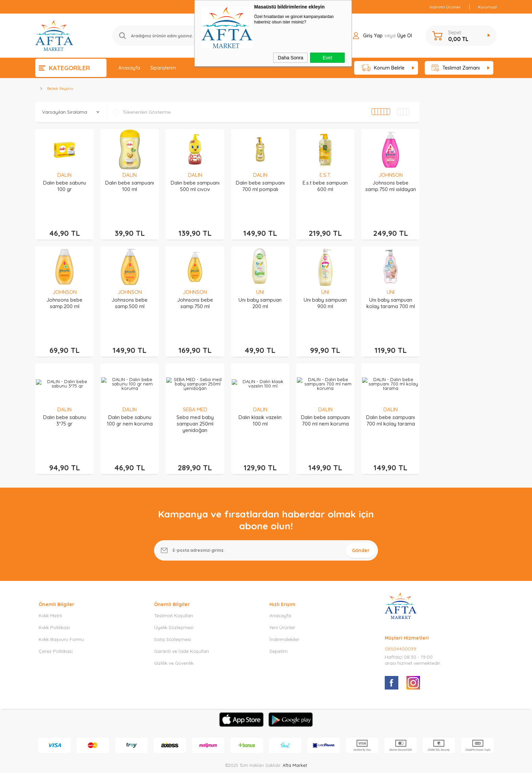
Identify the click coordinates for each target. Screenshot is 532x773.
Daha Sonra (291, 58)
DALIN (64, 175)
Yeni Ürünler (282, 597)
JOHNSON (391, 175)
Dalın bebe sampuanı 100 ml (130, 186)
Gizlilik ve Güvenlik (174, 633)
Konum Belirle (383, 68)
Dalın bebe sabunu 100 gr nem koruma (130, 400)
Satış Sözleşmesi (173, 609)
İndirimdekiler (284, 609)
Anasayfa (129, 68)
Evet (327, 58)
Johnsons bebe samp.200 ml (64, 293)
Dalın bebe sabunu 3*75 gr (65, 400)
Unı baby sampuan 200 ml (260, 293)
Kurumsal (487, 7)
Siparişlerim (163, 68)
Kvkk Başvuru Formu (61, 609)
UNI (260, 282)
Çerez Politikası (56, 621)
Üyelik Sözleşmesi (174, 597)
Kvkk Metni (50, 585)
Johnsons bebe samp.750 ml (195, 293)
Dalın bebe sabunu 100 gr (65, 186)
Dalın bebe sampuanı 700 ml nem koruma (325, 400)
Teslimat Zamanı (456, 68)
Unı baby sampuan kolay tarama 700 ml (391, 293)
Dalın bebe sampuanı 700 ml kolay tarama (391, 400)
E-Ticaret (247, 764)
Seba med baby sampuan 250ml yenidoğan (195, 403)
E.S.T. (325, 175)
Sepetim (279, 621)
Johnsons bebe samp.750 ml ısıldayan (391, 186)
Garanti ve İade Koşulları (182, 621)
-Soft (231, 764)
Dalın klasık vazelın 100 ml (260, 400)
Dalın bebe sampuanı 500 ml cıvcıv (195, 186)
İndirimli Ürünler (445, 7)
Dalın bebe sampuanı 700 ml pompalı (260, 186)
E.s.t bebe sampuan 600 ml (325, 186)
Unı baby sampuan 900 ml (325, 293)
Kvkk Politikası (54, 597)
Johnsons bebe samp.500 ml (130, 293)
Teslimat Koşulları (174, 585)
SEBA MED (195, 389)
